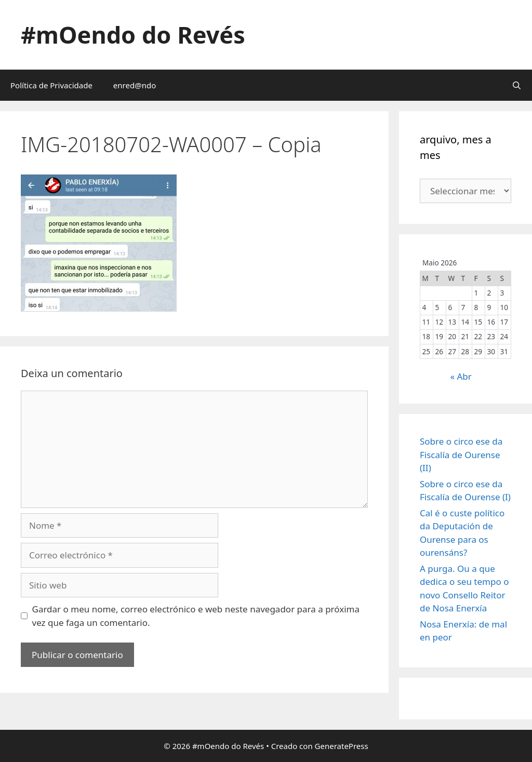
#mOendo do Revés (133, 35)
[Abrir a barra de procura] (517, 85)
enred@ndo (135, 85)
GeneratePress (342, 746)
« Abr (461, 376)
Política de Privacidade (51, 85)
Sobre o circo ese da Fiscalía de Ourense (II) (461, 454)
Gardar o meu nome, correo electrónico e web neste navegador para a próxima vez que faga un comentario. (196, 616)
